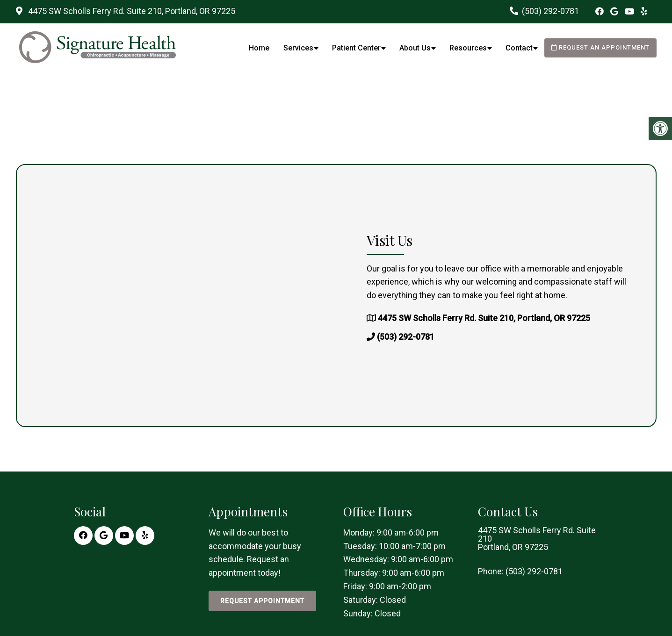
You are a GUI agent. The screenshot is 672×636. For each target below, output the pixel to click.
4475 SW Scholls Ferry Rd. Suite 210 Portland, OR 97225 (537, 539)
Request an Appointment (600, 47)
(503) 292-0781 (550, 11)
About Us (415, 48)
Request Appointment (262, 601)
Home (259, 48)
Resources (468, 48)
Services (298, 48)
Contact (519, 48)
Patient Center (356, 48)
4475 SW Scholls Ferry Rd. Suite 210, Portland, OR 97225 (131, 11)
